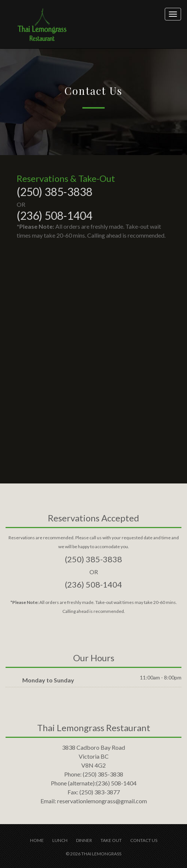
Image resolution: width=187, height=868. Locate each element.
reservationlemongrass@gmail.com (102, 801)
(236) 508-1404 (55, 215)
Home (37, 840)
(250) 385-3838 (55, 192)
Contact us (144, 840)
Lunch (60, 840)
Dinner (84, 840)
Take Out (111, 840)
